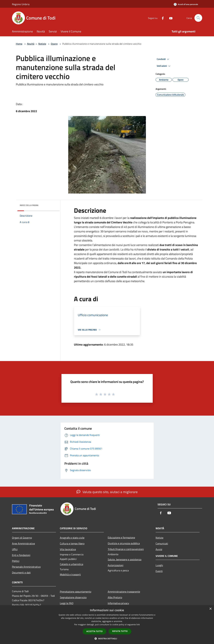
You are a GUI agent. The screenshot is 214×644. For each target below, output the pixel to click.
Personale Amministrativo (26, 567)
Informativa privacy (118, 603)
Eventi (159, 571)
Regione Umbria (21, 4)
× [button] (210, 609)
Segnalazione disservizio (73, 597)
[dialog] (107, 625)
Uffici (15, 549)
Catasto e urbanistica (71, 564)
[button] (107, 639)
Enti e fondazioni (21, 555)
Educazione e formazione (121, 537)
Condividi (163, 59)
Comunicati (162, 543)
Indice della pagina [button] (29, 205)
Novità (31, 44)
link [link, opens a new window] (138, 625)
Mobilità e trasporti (70, 574)
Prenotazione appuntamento (76, 592)
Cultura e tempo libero (72, 543)
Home (19, 44)
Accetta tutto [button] (94, 631)
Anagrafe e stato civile (72, 538)
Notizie (42, 44)
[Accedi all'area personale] (186, 4)
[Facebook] (161, 18)
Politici (16, 561)
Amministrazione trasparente (124, 592)
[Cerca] (198, 18)
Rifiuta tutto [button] (120, 631)
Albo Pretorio (115, 597)
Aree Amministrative (23, 543)
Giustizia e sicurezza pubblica (124, 543)
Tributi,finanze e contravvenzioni (126, 549)
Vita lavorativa (68, 549)
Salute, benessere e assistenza (125, 559)
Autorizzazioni (116, 565)
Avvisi (159, 549)
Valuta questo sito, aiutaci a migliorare (107, 492)
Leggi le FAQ (67, 603)
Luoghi (159, 565)
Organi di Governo (22, 538)
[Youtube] (170, 18)
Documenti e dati (21, 572)
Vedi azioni (164, 66)
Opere (54, 44)
